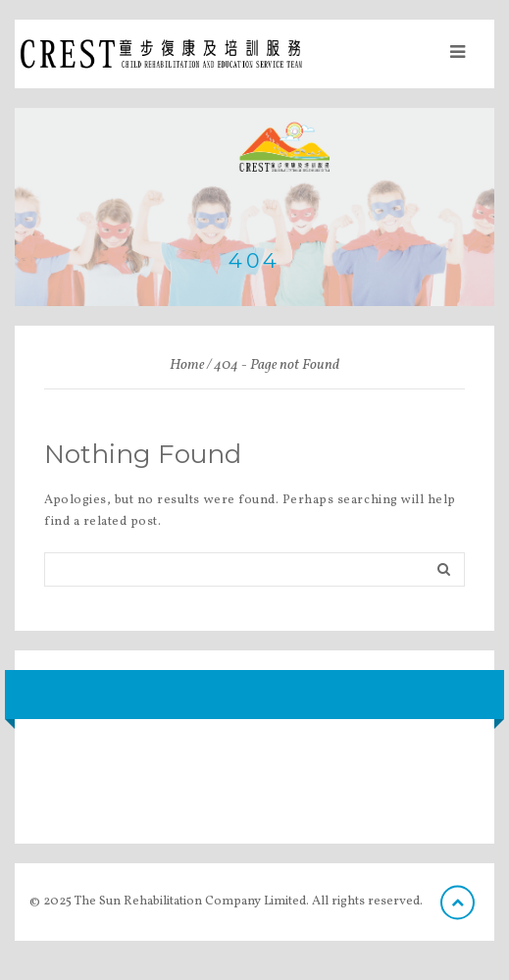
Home (187, 365)
